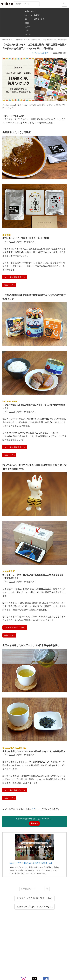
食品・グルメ (30, 11)
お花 (27, 30)
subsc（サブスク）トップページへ (34, 907)
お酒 (27, 23)
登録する (34, 823)
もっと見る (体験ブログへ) (15, 277)
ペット (28, 34)
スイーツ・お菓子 (32, 15)
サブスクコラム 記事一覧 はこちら (34, 898)
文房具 (28, 27)
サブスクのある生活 (40, 53)
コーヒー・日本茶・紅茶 (35, 19)
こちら (34, 809)
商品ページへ (9, 285)
